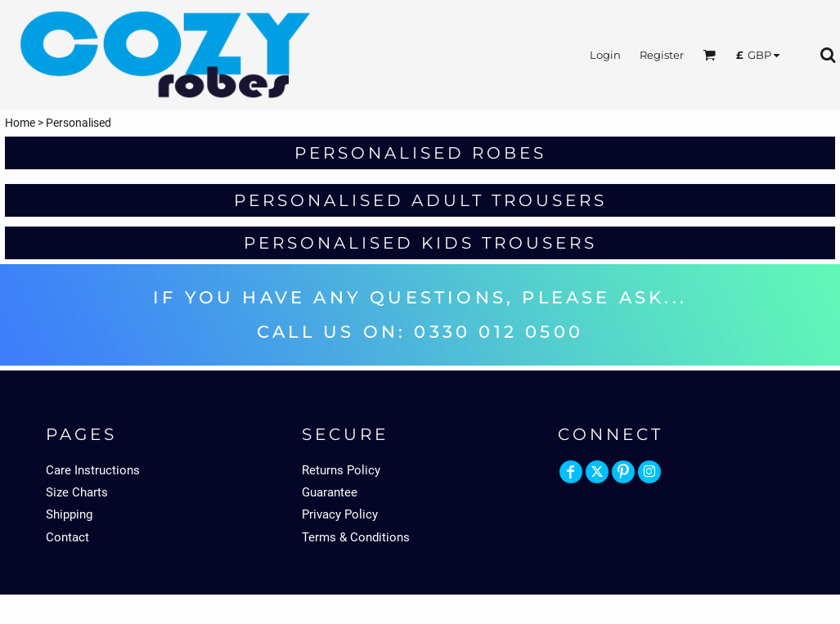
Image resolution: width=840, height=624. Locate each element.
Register (662, 55)
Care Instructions (93, 470)
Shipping (69, 514)
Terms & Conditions (356, 537)
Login (605, 55)
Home (20, 123)
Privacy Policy (340, 514)
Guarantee (330, 492)
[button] (709, 55)
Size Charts (77, 492)
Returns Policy (341, 470)
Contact (67, 537)
